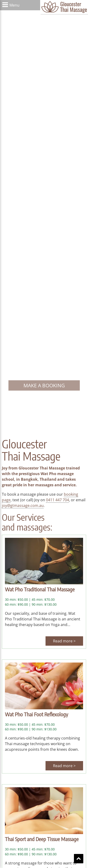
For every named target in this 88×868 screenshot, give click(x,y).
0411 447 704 (57, 500)
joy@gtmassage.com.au (23, 505)
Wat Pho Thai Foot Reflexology (36, 714)
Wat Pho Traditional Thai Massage (40, 589)
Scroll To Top (79, 859)
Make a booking (44, 385)
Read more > (64, 641)
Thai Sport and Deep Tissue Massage (42, 839)
